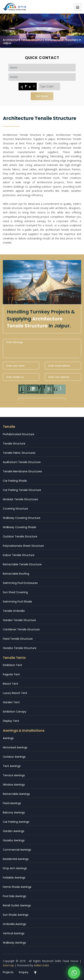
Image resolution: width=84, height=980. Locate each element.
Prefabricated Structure (19, 434)
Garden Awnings (14, 831)
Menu (78, 7)
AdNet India (41, 965)
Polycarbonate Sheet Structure (23, 546)
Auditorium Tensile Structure (22, 462)
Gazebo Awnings (14, 840)
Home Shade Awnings (17, 887)
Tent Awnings (12, 766)
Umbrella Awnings (14, 924)
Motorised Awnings (15, 747)
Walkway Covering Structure (22, 518)
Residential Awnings (16, 859)
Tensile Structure (14, 444)
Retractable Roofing (16, 574)
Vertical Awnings (14, 933)
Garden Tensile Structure (19, 620)
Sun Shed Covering (15, 592)
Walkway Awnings (14, 943)
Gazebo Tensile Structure (20, 648)
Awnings (8, 738)
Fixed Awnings (12, 803)
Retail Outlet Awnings (17, 905)
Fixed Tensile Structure (18, 639)
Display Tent (11, 721)
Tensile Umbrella (14, 611)
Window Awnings (14, 785)
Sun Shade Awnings (16, 915)
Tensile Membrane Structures (22, 471)
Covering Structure (15, 509)
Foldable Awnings (14, 878)
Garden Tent (11, 702)
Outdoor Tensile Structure (20, 536)
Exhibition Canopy (15, 712)
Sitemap (8, 965)
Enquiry (24, 972)
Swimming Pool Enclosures (20, 583)
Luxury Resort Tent (15, 693)
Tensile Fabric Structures (19, 453)
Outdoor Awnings (14, 757)
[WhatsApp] (74, 967)
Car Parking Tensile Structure (22, 490)
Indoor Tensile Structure (19, 555)
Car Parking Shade (15, 481)
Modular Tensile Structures (20, 499)
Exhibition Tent (12, 665)
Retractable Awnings (16, 794)
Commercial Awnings (17, 850)
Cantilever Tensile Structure (21, 629)
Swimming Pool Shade (17, 602)
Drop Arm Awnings (15, 868)
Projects (8, 972)
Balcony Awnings (14, 812)
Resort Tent (10, 684)
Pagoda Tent (11, 674)
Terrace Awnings (14, 775)
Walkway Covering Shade (19, 527)
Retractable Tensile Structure (22, 564)
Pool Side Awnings (14, 896)
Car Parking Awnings (16, 822)
